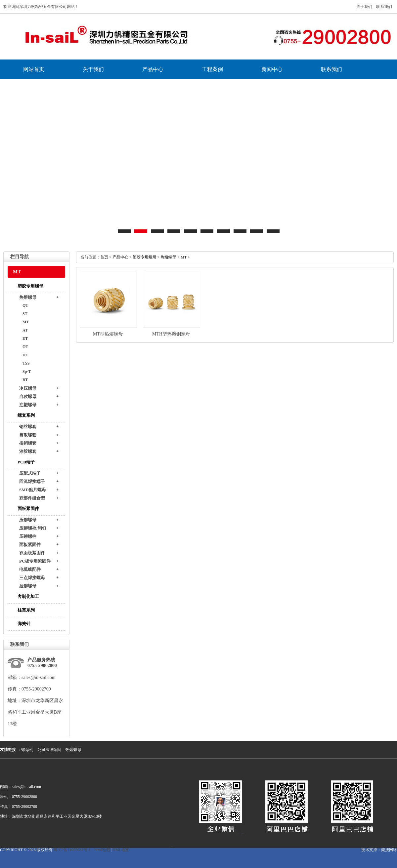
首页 (104, 257)
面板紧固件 (28, 509)
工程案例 (212, 69)
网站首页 (34, 69)
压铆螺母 (28, 520)
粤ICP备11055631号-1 (72, 850)
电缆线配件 (30, 569)
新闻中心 (272, 69)
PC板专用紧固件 (35, 561)
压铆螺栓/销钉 (33, 528)
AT (25, 330)
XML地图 (121, 850)
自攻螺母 (28, 396)
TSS (26, 363)
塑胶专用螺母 (30, 286)
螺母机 (27, 750)
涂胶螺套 (28, 451)
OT (25, 347)
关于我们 (364, 7)
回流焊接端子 (32, 481)
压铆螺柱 (28, 536)
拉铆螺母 (28, 586)
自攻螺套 (28, 435)
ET (25, 338)
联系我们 (384, 7)
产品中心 (153, 69)
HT (25, 355)
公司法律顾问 (49, 750)
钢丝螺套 (28, 427)
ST (25, 314)
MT (26, 322)
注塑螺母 (28, 405)
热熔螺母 (28, 297)
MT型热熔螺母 (108, 334)
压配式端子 (30, 473)
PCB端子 (26, 462)
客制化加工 (28, 596)
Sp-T (27, 372)
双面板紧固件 (32, 553)
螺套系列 (26, 415)
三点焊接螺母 (32, 578)
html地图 (102, 850)
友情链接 (8, 750)
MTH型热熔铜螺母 (171, 334)
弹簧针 (24, 624)
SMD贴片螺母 (33, 490)
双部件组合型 (32, 498)
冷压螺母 (28, 388)
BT (25, 380)
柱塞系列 (26, 610)
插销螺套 (28, 443)
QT (25, 305)
